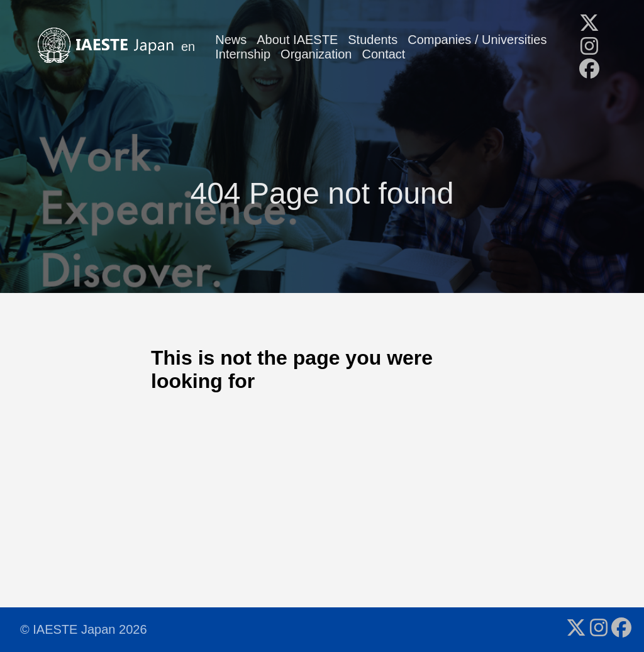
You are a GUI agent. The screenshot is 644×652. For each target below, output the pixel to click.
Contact (384, 54)
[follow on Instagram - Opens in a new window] (589, 47)
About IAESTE (297, 40)
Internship (243, 54)
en (188, 47)
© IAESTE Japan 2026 (84, 629)
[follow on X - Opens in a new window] (589, 24)
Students (373, 40)
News (231, 40)
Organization (316, 54)
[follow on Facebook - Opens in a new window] (589, 70)
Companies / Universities (477, 40)
